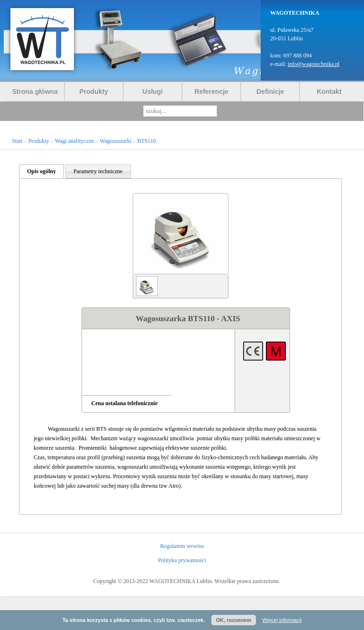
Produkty (94, 92)
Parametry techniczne (98, 171)
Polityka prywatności (182, 560)
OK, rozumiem (234, 620)
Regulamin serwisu (182, 546)
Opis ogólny (41, 171)
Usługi (153, 92)
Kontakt (329, 92)
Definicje (270, 92)
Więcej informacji (282, 620)
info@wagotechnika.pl (314, 64)
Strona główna (35, 92)
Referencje (211, 92)
